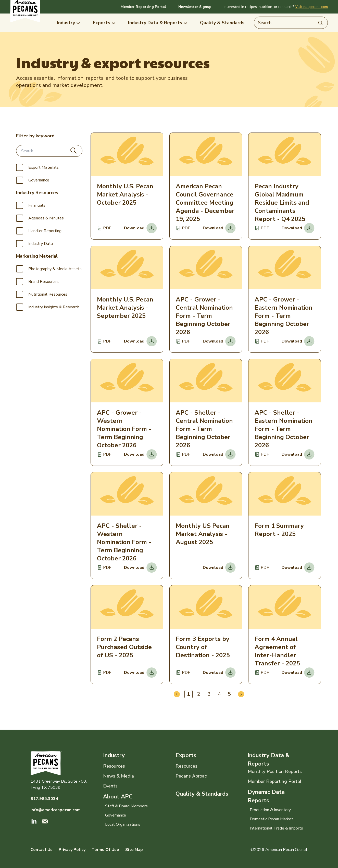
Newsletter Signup (195, 7)
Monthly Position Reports (275, 771)
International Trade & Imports (276, 828)
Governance (116, 815)
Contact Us (42, 850)
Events (110, 786)
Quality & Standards (202, 794)
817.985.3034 (44, 799)
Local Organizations (123, 824)
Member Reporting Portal (143, 7)
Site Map (134, 850)
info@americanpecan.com (56, 810)
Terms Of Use (105, 850)
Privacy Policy (72, 850)
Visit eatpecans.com (311, 7)
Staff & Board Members (126, 806)
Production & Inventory (270, 810)
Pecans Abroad (191, 776)
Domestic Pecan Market (271, 819)
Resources (114, 766)
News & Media (118, 776)
